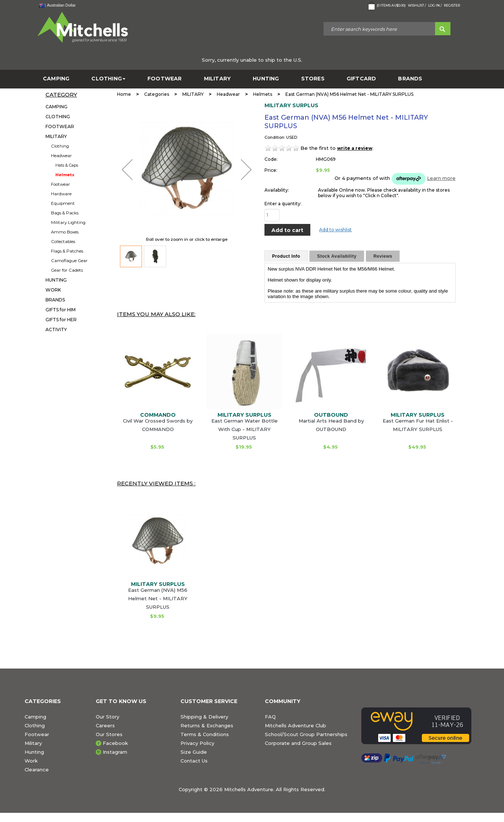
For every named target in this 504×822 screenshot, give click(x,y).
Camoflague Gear (69, 261)
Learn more (441, 178)
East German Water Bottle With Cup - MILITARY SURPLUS (244, 429)
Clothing (60, 146)
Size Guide (194, 752)
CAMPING (56, 79)
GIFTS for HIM (61, 310)
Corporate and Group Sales (298, 743)
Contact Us (194, 761)
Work (31, 761)
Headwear (61, 156)
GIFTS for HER (61, 320)
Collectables (63, 242)
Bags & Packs (65, 213)
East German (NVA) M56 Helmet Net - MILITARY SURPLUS (158, 598)
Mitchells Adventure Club (295, 725)
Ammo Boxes (65, 232)
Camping (35, 717)
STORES (313, 79)
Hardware (61, 194)
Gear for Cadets (67, 270)
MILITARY (218, 79)
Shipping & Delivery (204, 717)
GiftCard (361, 79)
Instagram (115, 752)
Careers (105, 725)
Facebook (115, 743)
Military (33, 743)
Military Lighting (68, 222)
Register (452, 5)
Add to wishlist (335, 230)
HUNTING (266, 79)
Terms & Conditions (205, 734)
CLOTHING (108, 79)
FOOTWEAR (165, 79)
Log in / (435, 5)
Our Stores (109, 734)
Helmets (65, 175)
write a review (355, 148)
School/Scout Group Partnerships (306, 734)
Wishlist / (417, 5)
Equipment (63, 203)
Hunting (34, 752)
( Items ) (386, 6)
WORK (53, 290)
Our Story (107, 717)
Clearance (37, 770)
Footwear (61, 184)
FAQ (270, 717)
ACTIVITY (56, 329)
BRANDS (410, 79)
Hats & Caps (67, 165)
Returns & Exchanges (207, 725)
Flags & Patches (67, 251)
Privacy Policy (197, 743)
